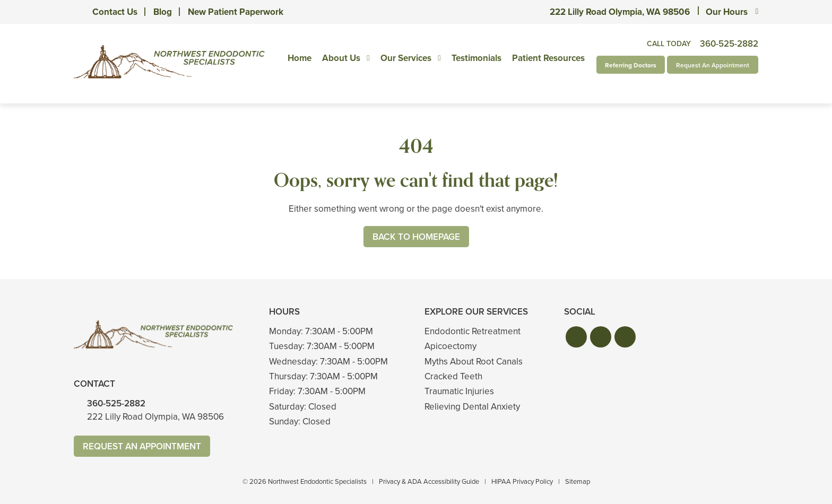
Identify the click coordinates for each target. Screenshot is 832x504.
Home (300, 58)
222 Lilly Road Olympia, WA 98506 (620, 12)
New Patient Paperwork (236, 12)
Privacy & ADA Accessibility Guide (429, 481)
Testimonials (476, 58)
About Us (341, 58)
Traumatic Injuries (459, 391)
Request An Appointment (713, 65)
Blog (163, 12)
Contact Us (115, 12)
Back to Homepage (416, 237)
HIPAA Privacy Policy (522, 481)
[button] (576, 337)
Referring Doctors (631, 65)
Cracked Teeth (453, 376)
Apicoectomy (450, 346)
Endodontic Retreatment (473, 331)
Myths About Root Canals (474, 362)
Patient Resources (548, 58)
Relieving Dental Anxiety (472, 407)
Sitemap (578, 481)
